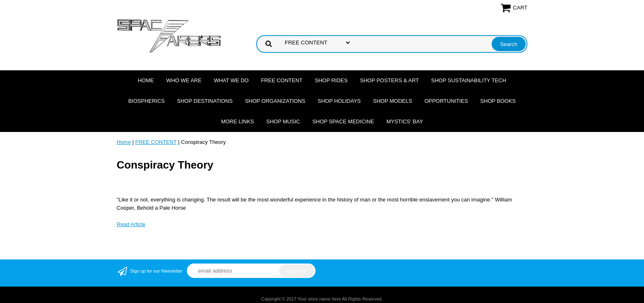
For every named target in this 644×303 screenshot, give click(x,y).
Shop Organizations (275, 101)
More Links (237, 121)
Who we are (184, 80)
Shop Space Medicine (343, 121)
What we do (231, 80)
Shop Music (283, 121)
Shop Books (498, 101)
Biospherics (146, 101)
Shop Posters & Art (389, 80)
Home (146, 80)
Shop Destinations (205, 101)
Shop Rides (331, 80)
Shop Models (392, 101)
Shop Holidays (339, 101)
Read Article (131, 224)
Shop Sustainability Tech (469, 80)
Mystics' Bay (405, 121)
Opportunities (446, 101)
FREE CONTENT (282, 80)
